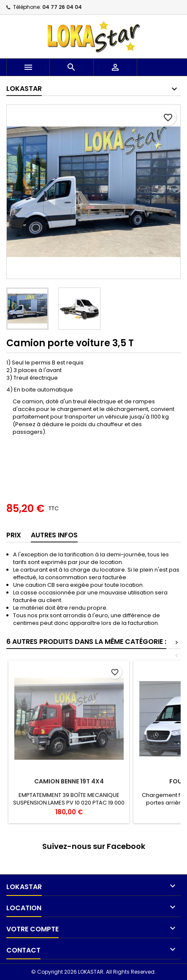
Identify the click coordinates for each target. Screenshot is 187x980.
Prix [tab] (14, 535)
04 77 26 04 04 (62, 7)
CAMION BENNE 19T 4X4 (69, 781)
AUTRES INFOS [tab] (54, 535)
